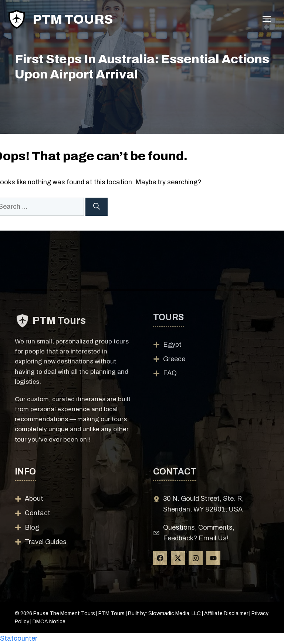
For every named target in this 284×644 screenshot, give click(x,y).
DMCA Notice (49, 622)
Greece (174, 359)
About (34, 499)
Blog (32, 527)
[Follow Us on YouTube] (213, 558)
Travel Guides (46, 542)
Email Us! (214, 538)
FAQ (170, 373)
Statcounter (19, 638)
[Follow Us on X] (178, 558)
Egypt (172, 345)
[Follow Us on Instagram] (196, 558)
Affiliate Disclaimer (226, 613)
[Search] (97, 207)
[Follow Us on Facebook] (160, 558)
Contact (38, 513)
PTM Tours (73, 19)
